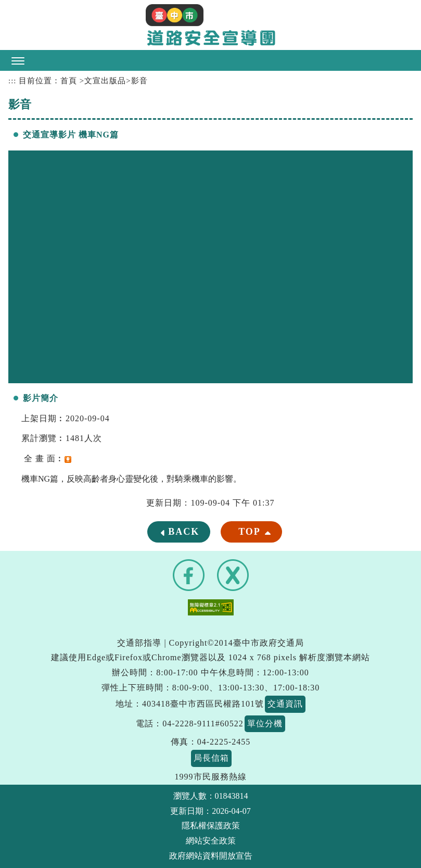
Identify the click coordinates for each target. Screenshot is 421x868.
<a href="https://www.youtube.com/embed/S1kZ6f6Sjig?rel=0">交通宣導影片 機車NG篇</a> (210, 267)
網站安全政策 (211, 841)
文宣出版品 (105, 81)
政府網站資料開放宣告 (211, 856)
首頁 (69, 81)
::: (12, 81)
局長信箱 (211, 758)
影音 (139, 81)
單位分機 (265, 724)
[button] (210, 60)
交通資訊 (285, 704)
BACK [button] (184, 532)
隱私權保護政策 (211, 826)
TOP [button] (250, 532)
